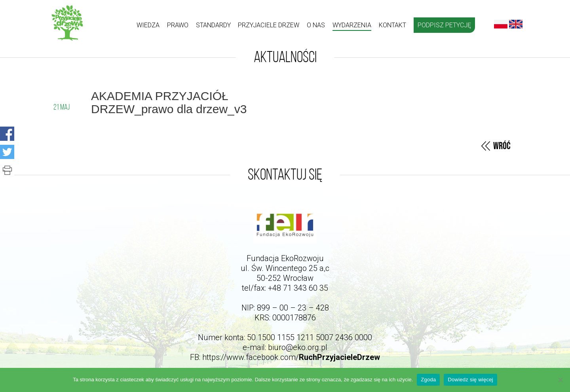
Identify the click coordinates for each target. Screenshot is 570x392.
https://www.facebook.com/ (291, 357)
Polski (501, 24)
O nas (316, 25)
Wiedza (148, 25)
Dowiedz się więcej (470, 380)
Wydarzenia (352, 25)
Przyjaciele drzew (269, 25)
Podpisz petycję (444, 25)
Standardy (213, 25)
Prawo (178, 25)
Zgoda (428, 380)
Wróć (502, 146)
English (516, 24)
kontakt (392, 25)
